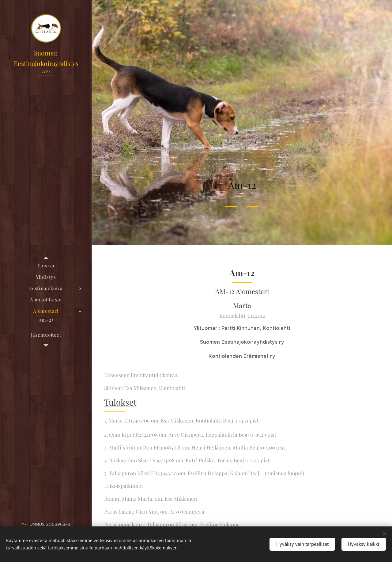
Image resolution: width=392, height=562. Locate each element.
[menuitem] (46, 266)
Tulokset (120, 402)
